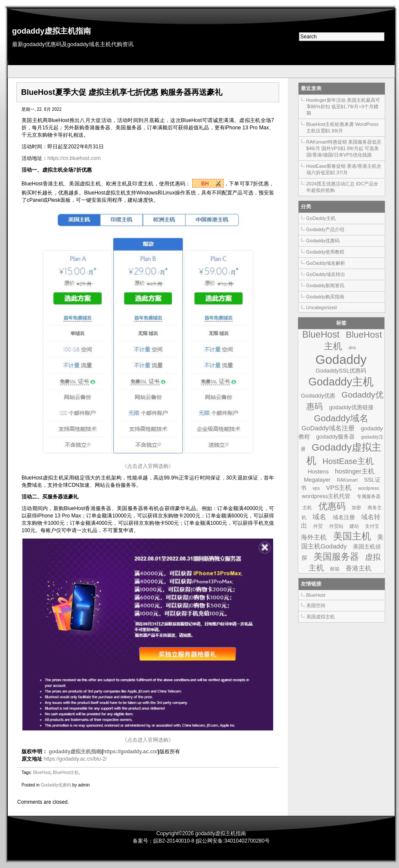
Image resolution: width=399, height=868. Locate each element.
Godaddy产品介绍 (326, 229)
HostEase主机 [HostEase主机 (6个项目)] (348, 461)
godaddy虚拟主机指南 (51, 31)
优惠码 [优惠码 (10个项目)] (332, 506)
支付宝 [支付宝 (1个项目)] (372, 526)
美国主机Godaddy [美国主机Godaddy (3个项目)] (342, 542)
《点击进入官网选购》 (148, 466)
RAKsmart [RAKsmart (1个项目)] (348, 480)
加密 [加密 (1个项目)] (356, 508)
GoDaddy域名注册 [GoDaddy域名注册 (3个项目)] (328, 428)
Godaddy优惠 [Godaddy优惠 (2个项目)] (318, 396)
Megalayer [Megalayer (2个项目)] (317, 480)
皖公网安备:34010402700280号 (233, 841)
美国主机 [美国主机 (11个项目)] (352, 536)
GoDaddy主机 (321, 218)
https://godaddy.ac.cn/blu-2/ (75, 759)
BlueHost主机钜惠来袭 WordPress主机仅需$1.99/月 (343, 127)
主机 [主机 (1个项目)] (307, 508)
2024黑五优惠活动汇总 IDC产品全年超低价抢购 (342, 187)
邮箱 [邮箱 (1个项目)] (335, 569)
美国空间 (316, 605)
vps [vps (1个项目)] (316, 488)
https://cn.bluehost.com (74, 158)
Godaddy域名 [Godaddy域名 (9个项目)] (341, 418)
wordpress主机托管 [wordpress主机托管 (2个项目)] (326, 496)
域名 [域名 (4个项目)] (319, 517)
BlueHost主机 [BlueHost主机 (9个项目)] (353, 340)
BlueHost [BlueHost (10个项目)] (321, 335)
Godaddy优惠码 (56, 785)
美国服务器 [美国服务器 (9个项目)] (336, 556)
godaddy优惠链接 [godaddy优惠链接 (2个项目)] (351, 407)
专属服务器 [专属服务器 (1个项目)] (369, 496)
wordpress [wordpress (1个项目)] (369, 488)
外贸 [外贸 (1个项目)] (318, 526)
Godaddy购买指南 (326, 297)
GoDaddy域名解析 (326, 263)
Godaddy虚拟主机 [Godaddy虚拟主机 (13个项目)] (344, 454)
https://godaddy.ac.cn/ (130, 752)
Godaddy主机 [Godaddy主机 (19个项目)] (341, 382)
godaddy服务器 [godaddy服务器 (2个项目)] (336, 437)
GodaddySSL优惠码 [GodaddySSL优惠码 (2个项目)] (341, 371)
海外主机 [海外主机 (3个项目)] (314, 537)
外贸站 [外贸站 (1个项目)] (336, 526)
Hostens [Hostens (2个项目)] (318, 472)
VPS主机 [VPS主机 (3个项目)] (339, 487)
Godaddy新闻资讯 (326, 285)
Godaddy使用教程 (326, 252)
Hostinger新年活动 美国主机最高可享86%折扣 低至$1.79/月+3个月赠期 (343, 107)
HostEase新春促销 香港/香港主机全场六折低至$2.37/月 (344, 169)
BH (206, 184)
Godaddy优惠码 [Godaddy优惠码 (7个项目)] (345, 401)
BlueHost (42, 772)
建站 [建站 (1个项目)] (354, 526)
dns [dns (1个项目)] (352, 348)
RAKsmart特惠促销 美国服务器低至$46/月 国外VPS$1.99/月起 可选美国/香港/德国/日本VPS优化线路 (344, 148)
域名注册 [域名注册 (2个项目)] (344, 517)
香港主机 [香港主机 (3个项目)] (358, 568)
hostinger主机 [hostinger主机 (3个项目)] (355, 471)
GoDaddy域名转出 (326, 274)
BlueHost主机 (66, 772)
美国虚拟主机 (321, 617)
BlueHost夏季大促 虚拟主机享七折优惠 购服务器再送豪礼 (122, 92)
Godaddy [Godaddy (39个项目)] (341, 359)
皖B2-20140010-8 (174, 841)
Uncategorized (322, 307)
